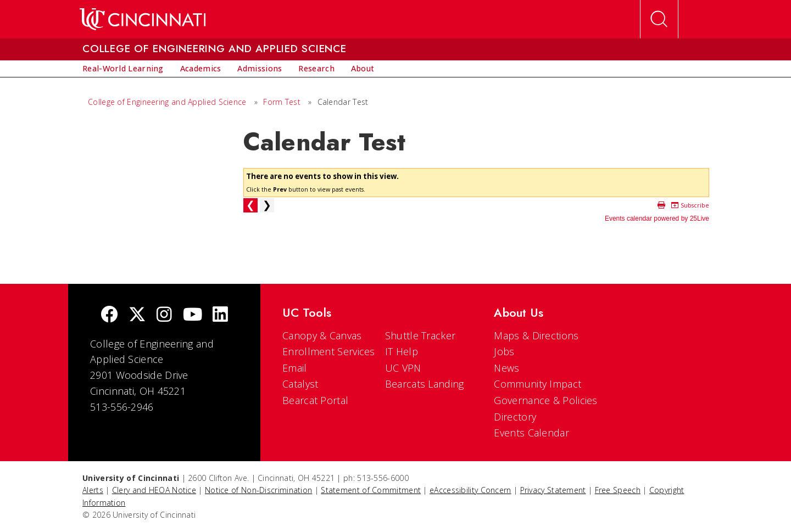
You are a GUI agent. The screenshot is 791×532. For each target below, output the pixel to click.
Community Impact (537, 384)
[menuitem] (123, 69)
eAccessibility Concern (470, 490)
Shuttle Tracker (420, 335)
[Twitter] (137, 315)
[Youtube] (193, 315)
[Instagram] (164, 315)
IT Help (402, 351)
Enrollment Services (329, 351)
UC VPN (403, 368)
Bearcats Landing (425, 384)
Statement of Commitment (371, 490)
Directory (515, 417)
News (506, 368)
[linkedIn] (220, 315)
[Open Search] (659, 19)
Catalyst (300, 384)
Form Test (282, 102)
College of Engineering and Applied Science (167, 102)
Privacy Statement (553, 490)
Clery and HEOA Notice (154, 490)
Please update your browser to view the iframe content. (476, 196)
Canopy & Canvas (322, 335)
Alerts (93, 490)
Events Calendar (531, 433)
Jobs (504, 351)
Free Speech (618, 490)
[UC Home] (143, 19)
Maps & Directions (536, 335)
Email (295, 368)
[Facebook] (109, 315)
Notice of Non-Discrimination (258, 490)
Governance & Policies (545, 400)
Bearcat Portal (315, 400)
